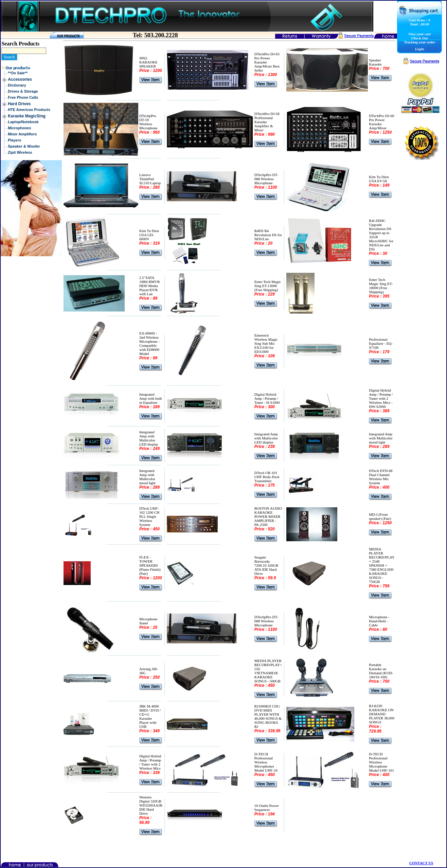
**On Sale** (18, 73)
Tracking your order (419, 42)
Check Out (420, 38)
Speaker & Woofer (24, 146)
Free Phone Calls (23, 97)
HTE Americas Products (29, 110)
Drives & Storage (23, 91)
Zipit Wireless (20, 152)
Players (14, 140)
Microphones (19, 128)
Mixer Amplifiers (22, 134)
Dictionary (17, 85)
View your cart (419, 34)
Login (420, 49)
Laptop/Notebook (23, 122)
